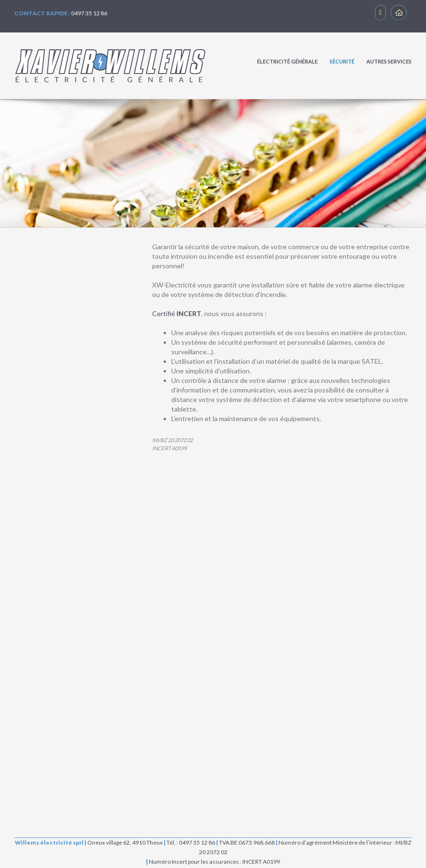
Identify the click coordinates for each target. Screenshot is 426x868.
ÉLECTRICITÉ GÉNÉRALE (287, 61)
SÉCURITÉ (342, 61)
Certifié (177, 313)
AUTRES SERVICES (389, 61)
